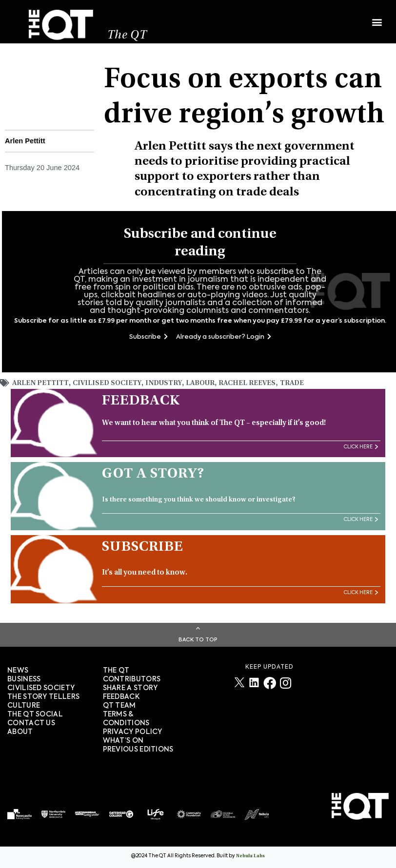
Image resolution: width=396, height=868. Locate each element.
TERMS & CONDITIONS (126, 720)
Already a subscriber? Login (224, 338)
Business (24, 680)
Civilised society (41, 689)
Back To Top (198, 641)
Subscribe (148, 338)
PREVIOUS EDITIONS (138, 751)
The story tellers (43, 698)
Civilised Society (107, 384)
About (20, 733)
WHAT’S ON (123, 742)
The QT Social (35, 715)
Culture (24, 707)
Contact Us (31, 724)
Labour (200, 384)
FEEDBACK (121, 698)
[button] (377, 18)
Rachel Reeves (247, 384)
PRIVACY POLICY (133, 733)
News (18, 672)
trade (292, 384)
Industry (164, 384)
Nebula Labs (250, 857)
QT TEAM (119, 707)
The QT (128, 37)
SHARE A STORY (130, 689)
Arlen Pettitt (40, 384)
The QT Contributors (132, 676)
